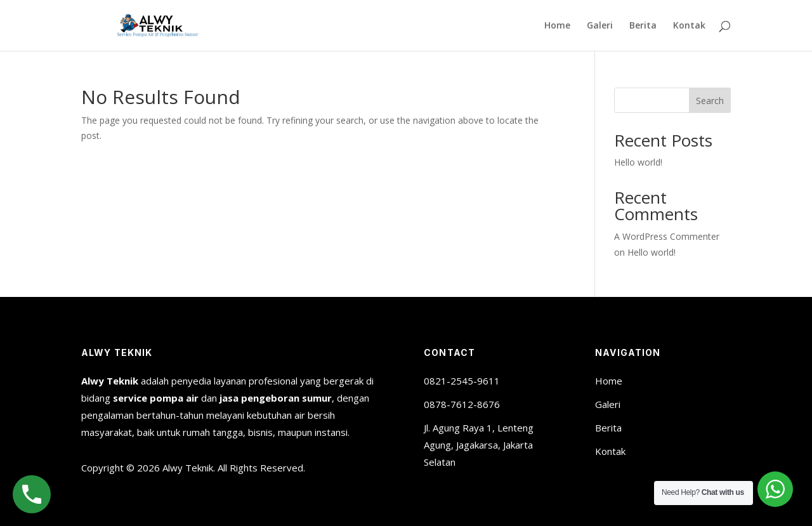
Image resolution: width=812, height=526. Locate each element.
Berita (643, 26)
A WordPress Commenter (667, 236)
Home (557, 26)
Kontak (689, 26)
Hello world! (638, 162)
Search (710, 101)
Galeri (600, 26)
